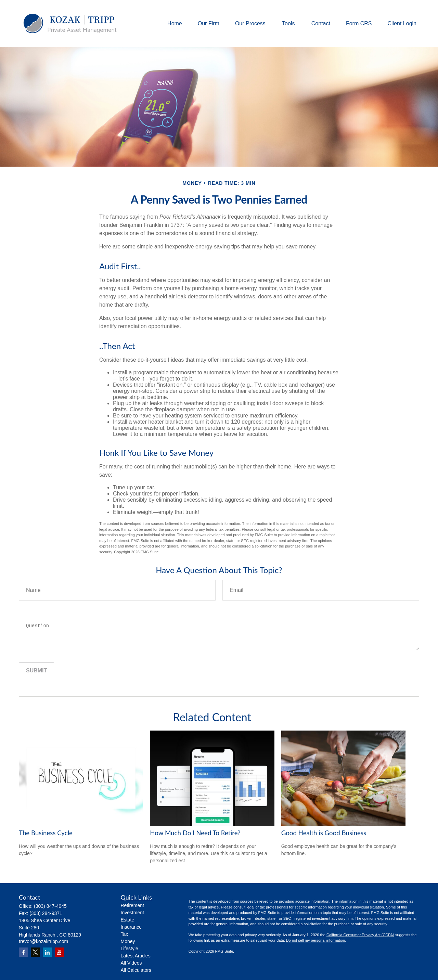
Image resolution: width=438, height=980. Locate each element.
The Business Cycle (46, 833)
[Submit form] (36, 671)
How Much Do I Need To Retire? (195, 833)
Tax (125, 934)
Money (128, 941)
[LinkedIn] (47, 952)
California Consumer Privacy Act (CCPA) (360, 935)
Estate (128, 920)
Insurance (131, 927)
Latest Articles (136, 956)
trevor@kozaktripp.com (43, 941)
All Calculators (136, 970)
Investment (132, 913)
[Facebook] (23, 952)
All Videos (131, 963)
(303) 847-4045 (50, 906)
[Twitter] (35, 952)
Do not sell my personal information (315, 940)
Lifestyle (130, 949)
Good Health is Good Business (324, 833)
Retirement (132, 905)
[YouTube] (59, 952)
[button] (175, 23)
